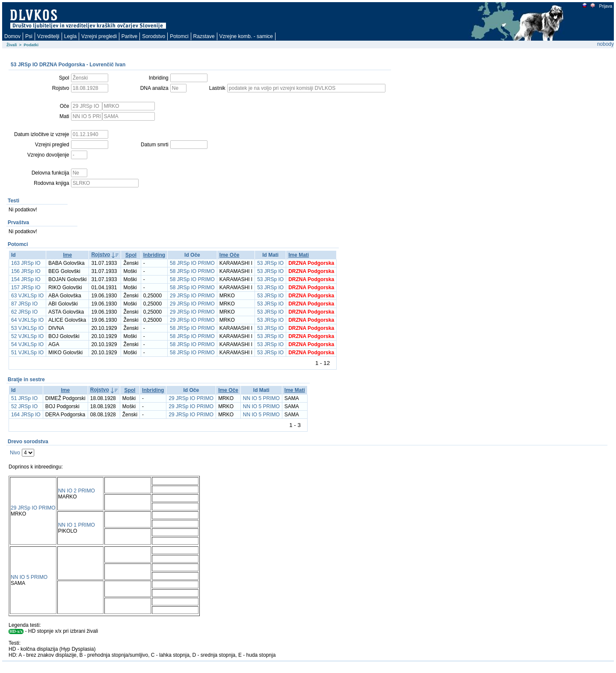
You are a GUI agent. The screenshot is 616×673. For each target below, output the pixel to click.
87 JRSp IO (24, 304)
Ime (67, 255)
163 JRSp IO (26, 263)
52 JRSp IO (24, 406)
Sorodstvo (154, 36)
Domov (12, 36)
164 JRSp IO (26, 415)
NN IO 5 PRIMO (261, 398)
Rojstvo (101, 255)
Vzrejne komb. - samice (246, 36)
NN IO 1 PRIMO (77, 525)
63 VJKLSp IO (27, 296)
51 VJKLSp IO (27, 353)
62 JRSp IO (24, 312)
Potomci (179, 36)
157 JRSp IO (26, 288)
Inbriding (154, 255)
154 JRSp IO (26, 279)
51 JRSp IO (24, 398)
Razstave (204, 36)
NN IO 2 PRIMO (77, 491)
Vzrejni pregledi (99, 36)
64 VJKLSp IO (27, 320)
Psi (29, 36)
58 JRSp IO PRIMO (192, 263)
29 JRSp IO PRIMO (192, 296)
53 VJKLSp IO (27, 328)
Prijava (605, 6)
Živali (12, 45)
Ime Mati (299, 255)
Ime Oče (230, 255)
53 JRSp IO (270, 263)
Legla (70, 36)
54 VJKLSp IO (27, 344)
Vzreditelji (48, 36)
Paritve (129, 36)
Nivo (15, 453)
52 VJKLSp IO (27, 336)
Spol (131, 255)
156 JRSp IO (26, 271)
